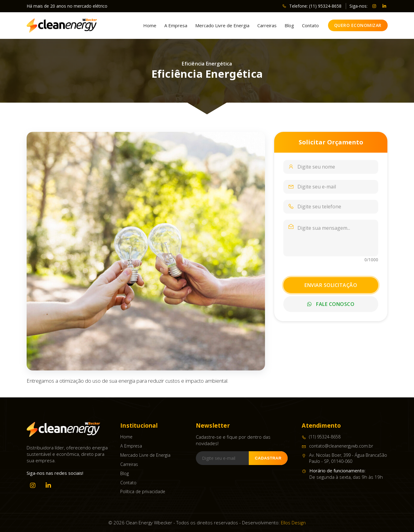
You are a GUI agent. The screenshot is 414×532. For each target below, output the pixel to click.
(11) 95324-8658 (321, 437)
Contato (310, 26)
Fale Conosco (331, 304)
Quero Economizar (358, 25)
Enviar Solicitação (331, 285)
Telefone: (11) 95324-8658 (312, 6)
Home (150, 26)
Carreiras (267, 26)
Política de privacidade (143, 491)
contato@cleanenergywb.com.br (337, 446)
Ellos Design (293, 523)
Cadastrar (268, 458)
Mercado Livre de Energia (222, 26)
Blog (289, 26)
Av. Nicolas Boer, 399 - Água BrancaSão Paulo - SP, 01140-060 (344, 458)
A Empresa (176, 26)
